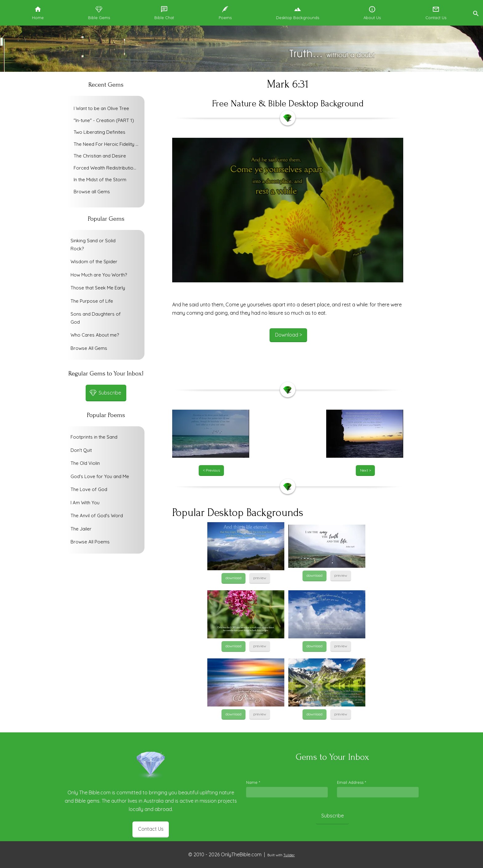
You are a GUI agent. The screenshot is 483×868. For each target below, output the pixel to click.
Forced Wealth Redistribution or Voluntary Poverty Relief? (108, 168)
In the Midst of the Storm (100, 180)
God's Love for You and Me (100, 476)
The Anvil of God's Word (97, 516)
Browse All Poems (90, 542)
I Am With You (85, 503)
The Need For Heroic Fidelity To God (108, 144)
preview (260, 578)
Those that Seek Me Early (98, 288)
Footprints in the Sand (94, 437)
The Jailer (81, 529)
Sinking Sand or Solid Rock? (93, 245)
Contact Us (151, 829)
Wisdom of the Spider (94, 262)
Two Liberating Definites (99, 132)
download (233, 578)
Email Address (351, 782)
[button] (476, 13)
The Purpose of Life (92, 301)
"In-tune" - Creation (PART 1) (104, 120)
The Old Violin (85, 463)
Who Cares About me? (95, 335)
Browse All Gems (89, 348)
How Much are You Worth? (99, 275)
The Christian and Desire (100, 156)
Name (253, 782)
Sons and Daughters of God (96, 318)
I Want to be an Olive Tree (101, 108)
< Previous (211, 470)
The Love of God (89, 489)
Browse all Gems (92, 192)
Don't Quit (81, 450)
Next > (365, 470)
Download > (288, 335)
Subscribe (333, 816)
